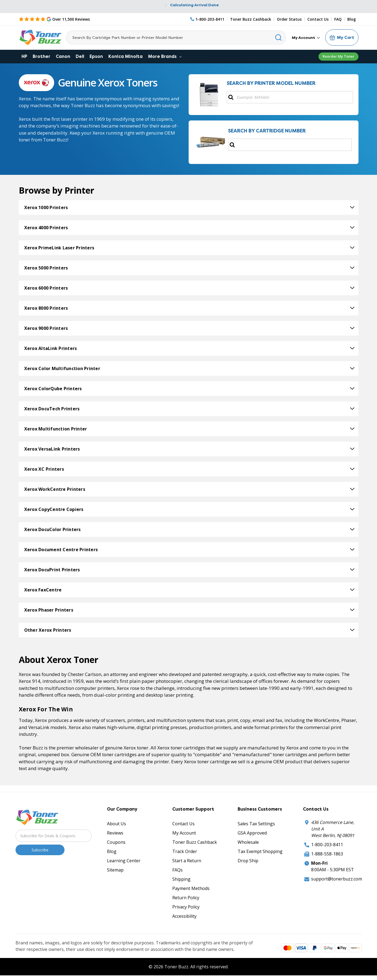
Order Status (289, 19)
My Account (306, 38)
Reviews (115, 833)
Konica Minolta (125, 56)
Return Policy (186, 898)
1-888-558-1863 (327, 854)
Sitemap (115, 870)
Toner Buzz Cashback (251, 19)
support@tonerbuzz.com (337, 879)
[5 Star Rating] (54, 19)
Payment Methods (191, 888)
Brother (42, 56)
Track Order (185, 851)
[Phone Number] (207, 19)
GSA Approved (252, 833)
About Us (117, 824)
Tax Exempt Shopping (260, 851)
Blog (352, 19)
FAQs (177, 870)
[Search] (176, 38)
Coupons (116, 842)
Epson (96, 56)
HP (24, 56)
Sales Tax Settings (256, 824)
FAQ (338, 19)
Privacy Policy (186, 907)
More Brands (165, 56)
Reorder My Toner (338, 56)
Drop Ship (248, 861)
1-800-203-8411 (327, 845)
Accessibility (184, 916)
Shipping (181, 879)
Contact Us (318, 19)
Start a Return (187, 861)
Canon (63, 56)
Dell (80, 56)
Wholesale (248, 842)
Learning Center (124, 861)
